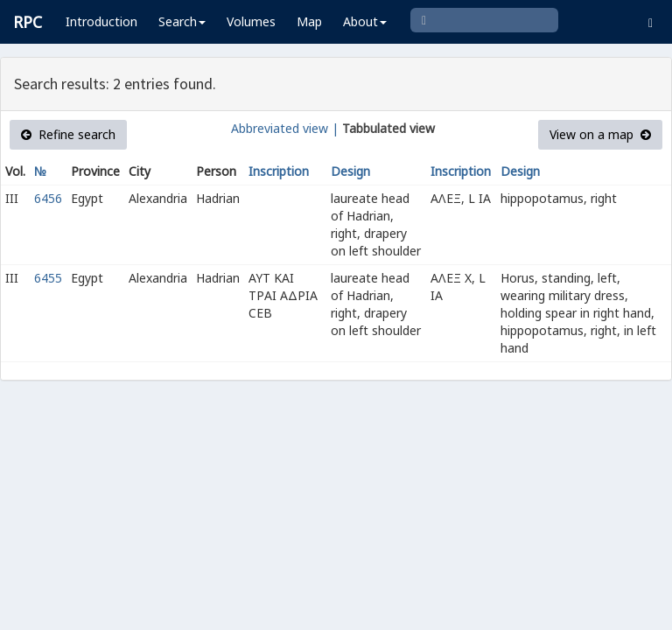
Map (309, 21)
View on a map (600, 134)
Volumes (251, 21)
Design (350, 171)
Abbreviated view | (285, 128)
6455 (48, 278)
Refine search (68, 134)
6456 (48, 198)
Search (182, 21)
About (365, 21)
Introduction (101, 21)
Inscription (279, 171)
